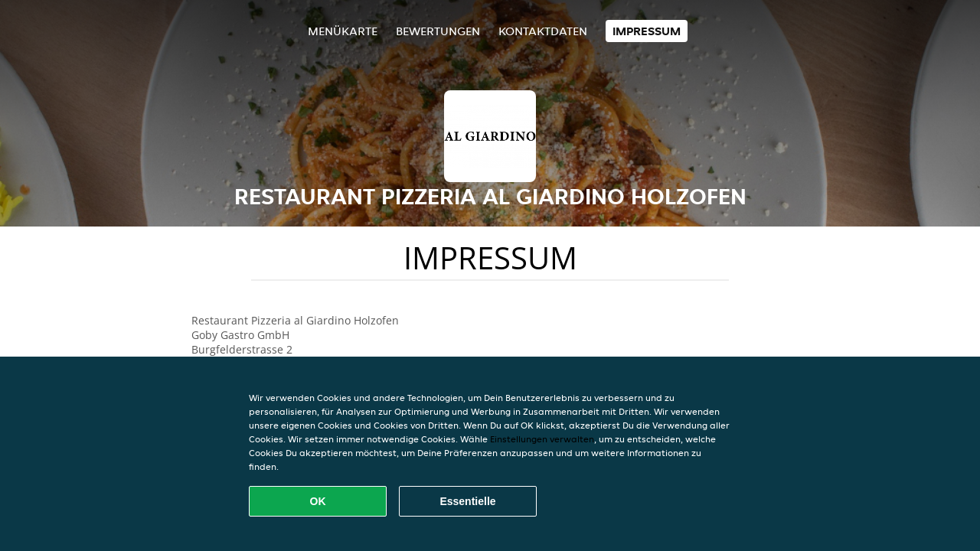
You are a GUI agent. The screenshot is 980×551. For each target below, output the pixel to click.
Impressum (647, 31)
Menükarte (343, 31)
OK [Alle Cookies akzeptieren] (318, 501)
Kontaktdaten (543, 31)
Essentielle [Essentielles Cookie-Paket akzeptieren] (467, 501)
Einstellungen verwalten (542, 439)
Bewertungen (438, 31)
